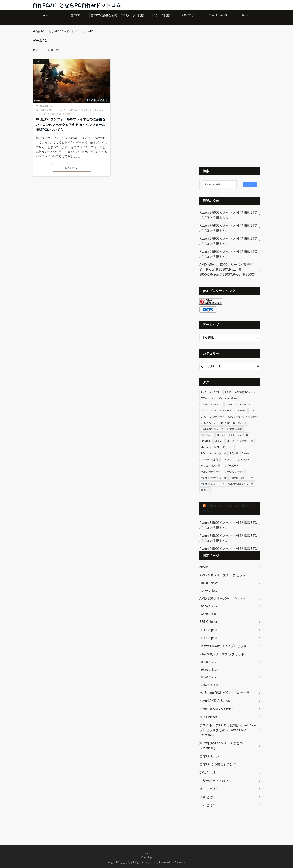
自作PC (75, 15)
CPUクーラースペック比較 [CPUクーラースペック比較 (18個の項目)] (243, 417)
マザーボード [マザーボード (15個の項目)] (231, 466)
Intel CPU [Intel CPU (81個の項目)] (243, 435)
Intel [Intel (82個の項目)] (231, 435)
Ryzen (246, 15)
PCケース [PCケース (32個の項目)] (228, 447)
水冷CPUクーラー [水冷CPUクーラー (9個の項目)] (211, 472)
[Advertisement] (230, 99)
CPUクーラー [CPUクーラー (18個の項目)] (217, 417)
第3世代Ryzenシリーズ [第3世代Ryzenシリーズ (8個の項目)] (214, 478)
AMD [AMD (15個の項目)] (204, 392)
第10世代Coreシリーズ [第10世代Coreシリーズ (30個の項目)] (241, 484)
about (47, 15)
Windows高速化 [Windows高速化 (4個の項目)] (209, 460)
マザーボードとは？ (214, 781)
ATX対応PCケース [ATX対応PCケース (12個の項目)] (245, 392)
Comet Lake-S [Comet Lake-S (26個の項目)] (209, 411)
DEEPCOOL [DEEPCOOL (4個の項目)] (240, 423)
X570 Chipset (210, 614)
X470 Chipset (210, 591)
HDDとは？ (208, 797)
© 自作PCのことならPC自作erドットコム (133, 862)
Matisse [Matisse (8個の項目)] (219, 441)
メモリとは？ (209, 789)
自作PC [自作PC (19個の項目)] (205, 490)
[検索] (216, 184)
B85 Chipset (208, 622)
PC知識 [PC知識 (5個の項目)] (234, 453)
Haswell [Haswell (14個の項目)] (221, 435)
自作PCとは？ (210, 756)
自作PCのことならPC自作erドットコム (77, 5)
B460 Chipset (210, 662)
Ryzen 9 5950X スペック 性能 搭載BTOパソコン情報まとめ (228, 254)
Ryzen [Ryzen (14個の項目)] (245, 453)
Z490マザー (189, 15)
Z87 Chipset (208, 717)
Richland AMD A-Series (216, 709)
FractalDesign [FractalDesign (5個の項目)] (235, 429)
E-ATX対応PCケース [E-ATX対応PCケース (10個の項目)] (212, 429)
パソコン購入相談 (52, 114)
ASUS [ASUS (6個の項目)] (228, 392)
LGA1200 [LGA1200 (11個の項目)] (206, 441)
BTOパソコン (46, 110)
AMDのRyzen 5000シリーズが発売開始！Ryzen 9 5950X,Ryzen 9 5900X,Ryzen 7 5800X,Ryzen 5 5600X (227, 270)
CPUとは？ (208, 773)
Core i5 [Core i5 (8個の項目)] (242, 411)
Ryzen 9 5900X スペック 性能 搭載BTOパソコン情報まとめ (228, 241)
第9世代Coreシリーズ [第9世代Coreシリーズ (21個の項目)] (213, 484)
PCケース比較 (161, 15)
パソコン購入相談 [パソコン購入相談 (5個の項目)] (211, 466)
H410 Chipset (210, 670)
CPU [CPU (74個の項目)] (203, 417)
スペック (83, 110)
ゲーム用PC (70, 110)
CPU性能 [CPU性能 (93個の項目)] (224, 423)
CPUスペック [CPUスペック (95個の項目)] (208, 423)
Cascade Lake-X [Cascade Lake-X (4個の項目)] (228, 398)
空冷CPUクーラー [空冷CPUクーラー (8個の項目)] (234, 472)
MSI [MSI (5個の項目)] (217, 447)
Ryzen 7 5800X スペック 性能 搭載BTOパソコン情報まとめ (228, 228)
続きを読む (72, 168)
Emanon (180, 862)
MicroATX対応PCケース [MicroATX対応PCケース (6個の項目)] (240, 441)
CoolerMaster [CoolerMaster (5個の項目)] (227, 411)
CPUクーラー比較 (132, 15)
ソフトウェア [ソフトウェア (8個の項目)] (243, 460)
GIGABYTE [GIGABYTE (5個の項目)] (207, 435)
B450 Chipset (210, 583)
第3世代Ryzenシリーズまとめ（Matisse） (221, 746)
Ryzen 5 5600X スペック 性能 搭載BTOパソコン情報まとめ (228, 215)
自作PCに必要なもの (104, 15)
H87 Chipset (208, 638)
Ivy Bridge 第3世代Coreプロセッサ (225, 693)
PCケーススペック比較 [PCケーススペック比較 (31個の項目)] (214, 453)
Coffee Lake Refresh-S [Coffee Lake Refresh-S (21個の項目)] (238, 405)
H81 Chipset (208, 630)
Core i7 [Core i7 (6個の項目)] (254, 411)
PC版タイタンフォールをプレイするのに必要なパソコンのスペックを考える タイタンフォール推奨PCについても (71, 125)
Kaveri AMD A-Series (215, 701)
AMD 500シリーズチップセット (222, 598)
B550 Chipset (210, 606)
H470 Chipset (210, 677)
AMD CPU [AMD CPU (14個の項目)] (216, 392)
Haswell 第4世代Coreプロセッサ (223, 646)
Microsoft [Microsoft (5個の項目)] (206, 447)
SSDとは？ (208, 805)
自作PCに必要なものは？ (218, 764)
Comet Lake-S (218, 15)
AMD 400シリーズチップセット (222, 575)
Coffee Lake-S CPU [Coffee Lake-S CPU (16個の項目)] (212, 405)
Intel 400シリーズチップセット (222, 654)
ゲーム (41, 61)
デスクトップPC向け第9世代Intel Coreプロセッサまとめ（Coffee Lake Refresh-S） (228, 730)
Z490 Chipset (209, 685)
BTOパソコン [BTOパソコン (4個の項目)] (208, 398)
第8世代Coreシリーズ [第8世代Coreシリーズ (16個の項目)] (242, 478)
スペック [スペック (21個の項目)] (227, 460)
